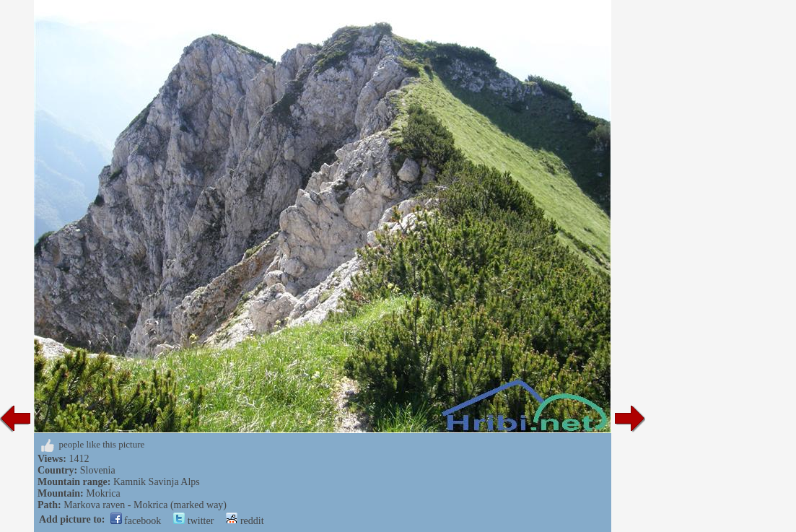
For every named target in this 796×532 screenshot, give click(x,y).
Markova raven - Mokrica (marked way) (145, 505)
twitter (193, 521)
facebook (136, 521)
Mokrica (103, 493)
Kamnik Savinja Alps (157, 482)
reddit (245, 521)
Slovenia (98, 470)
